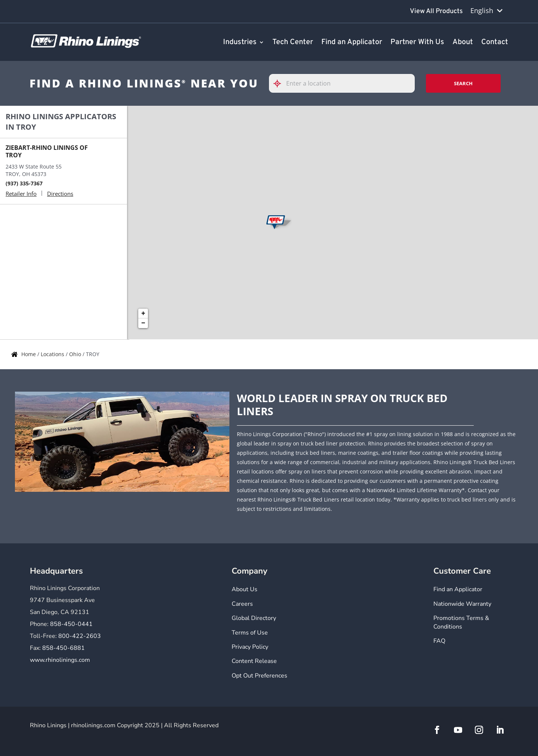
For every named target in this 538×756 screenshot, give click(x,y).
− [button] (143, 323)
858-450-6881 (64, 648)
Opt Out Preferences (259, 676)
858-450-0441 (71, 624)
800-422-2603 (80, 636)
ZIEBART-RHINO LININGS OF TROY (47, 151)
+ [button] (143, 314)
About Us (245, 589)
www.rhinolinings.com (60, 660)
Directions (60, 194)
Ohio (76, 354)
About (463, 43)
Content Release (254, 661)
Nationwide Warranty (462, 604)
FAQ (439, 641)
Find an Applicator (352, 43)
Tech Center (293, 43)
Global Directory (254, 618)
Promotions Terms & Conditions (461, 622)
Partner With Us (417, 43)
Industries (240, 43)
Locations (53, 354)
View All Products (436, 11)
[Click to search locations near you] (280, 84)
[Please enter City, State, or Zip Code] (342, 83)
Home (29, 354)
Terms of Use (250, 633)
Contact (495, 43)
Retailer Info (21, 194)
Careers (242, 604)
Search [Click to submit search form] (463, 83)
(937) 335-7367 (24, 183)
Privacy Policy (250, 647)
